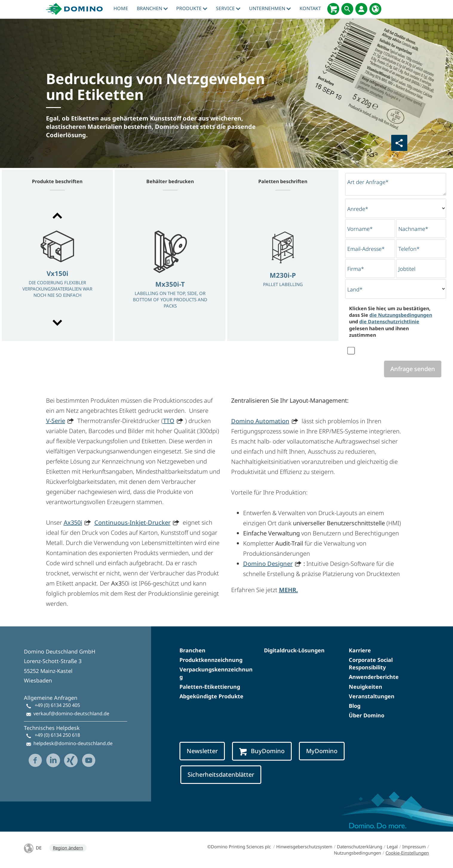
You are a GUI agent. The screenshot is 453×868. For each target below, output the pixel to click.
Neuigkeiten (366, 687)
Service (228, 8)
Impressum (414, 847)
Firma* (356, 269)
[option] (57, 270)
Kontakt (310, 8)
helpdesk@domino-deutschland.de (73, 743)
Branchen (152, 8)
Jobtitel (407, 269)
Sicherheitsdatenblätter (221, 774)
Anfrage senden (413, 369)
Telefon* (409, 249)
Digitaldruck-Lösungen (294, 650)
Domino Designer (268, 564)
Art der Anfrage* (368, 182)
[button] (57, 216)
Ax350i (73, 522)
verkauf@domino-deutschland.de (71, 713)
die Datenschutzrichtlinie (389, 322)
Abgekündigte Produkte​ (211, 696)
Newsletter (202, 751)
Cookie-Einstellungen (407, 853)
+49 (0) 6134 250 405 (57, 705)
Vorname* (360, 229)
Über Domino (367, 715)
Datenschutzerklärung (360, 847)
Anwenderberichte (374, 677)
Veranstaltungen (372, 696)
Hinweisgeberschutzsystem (304, 847)
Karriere (360, 650)
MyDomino (322, 751)
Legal (392, 847)
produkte (192, 8)
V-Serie (56, 421)
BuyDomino (262, 751)
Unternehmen (270, 8)
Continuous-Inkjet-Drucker (132, 522)
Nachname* (413, 229)
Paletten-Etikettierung (210, 687)
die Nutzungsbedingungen (401, 315)
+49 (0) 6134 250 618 (57, 735)
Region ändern (68, 848)
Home (121, 8)
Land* (355, 289)
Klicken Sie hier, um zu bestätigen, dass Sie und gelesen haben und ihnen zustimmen (391, 322)
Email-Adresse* (366, 249)
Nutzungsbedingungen (357, 853)
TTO (169, 421)
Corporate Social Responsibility (371, 664)
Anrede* (358, 209)
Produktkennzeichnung (211, 660)
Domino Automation (260, 421)
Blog (355, 706)
